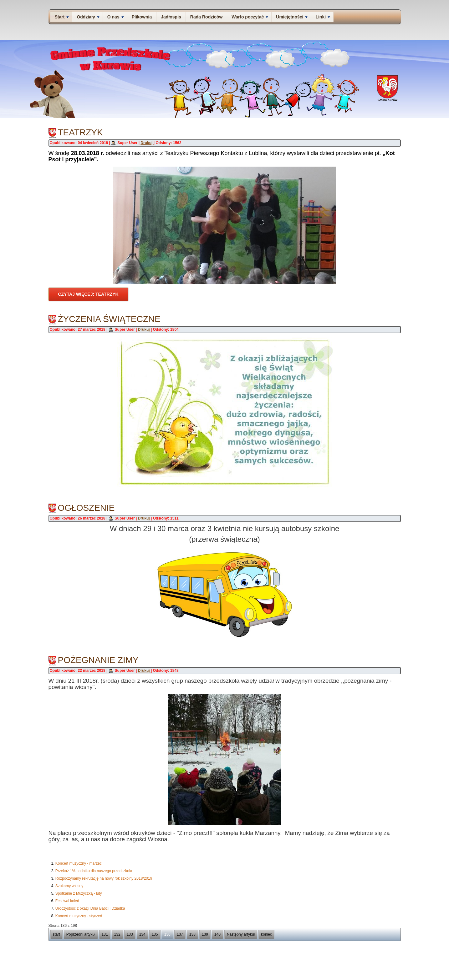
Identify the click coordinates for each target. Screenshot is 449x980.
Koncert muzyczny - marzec (79, 863)
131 (105, 934)
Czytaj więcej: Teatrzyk (88, 294)
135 (155, 934)
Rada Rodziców (206, 17)
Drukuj (147, 143)
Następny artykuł (241, 934)
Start (62, 17)
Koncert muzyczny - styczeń (79, 916)
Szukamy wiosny (69, 886)
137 (180, 934)
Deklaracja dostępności (375, 960)
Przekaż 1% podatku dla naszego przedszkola (94, 871)
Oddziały (88, 17)
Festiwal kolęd (67, 901)
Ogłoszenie (86, 508)
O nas (116, 17)
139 (205, 934)
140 (217, 934)
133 (130, 934)
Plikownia (142, 17)
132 (117, 934)
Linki (323, 17)
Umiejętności (292, 17)
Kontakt (349, 960)
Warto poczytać (250, 17)
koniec (266, 934)
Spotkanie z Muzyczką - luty (79, 893)
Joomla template (209, 977)
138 (192, 934)
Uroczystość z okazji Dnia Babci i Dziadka (90, 908)
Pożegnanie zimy (98, 660)
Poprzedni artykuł (81, 934)
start (56, 934)
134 (142, 934)
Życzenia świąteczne (109, 319)
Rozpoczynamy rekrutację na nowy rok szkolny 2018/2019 (104, 878)
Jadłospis (171, 17)
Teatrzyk (80, 132)
